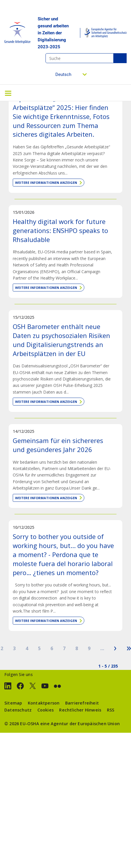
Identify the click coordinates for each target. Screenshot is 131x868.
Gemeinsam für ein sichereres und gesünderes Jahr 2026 (58, 445)
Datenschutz (18, 710)
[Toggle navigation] (8, 93)
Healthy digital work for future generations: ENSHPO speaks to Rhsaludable (60, 230)
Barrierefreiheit (82, 703)
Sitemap (13, 703)
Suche (120, 58)
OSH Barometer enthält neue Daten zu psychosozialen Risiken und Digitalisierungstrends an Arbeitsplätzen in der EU (61, 340)
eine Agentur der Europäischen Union (80, 724)
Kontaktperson (44, 703)
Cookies (46, 710)
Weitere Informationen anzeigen (46, 183)
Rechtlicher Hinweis (80, 710)
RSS (111, 710)
